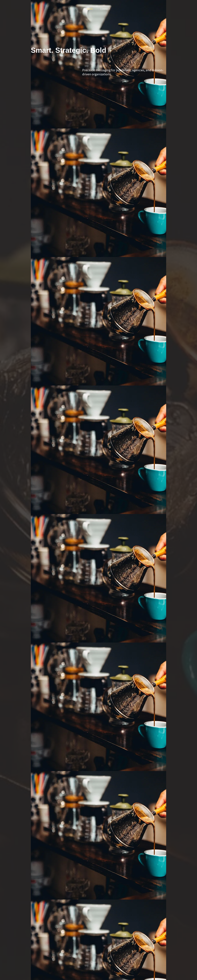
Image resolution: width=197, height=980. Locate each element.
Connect (105, 9)
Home (90, 9)
